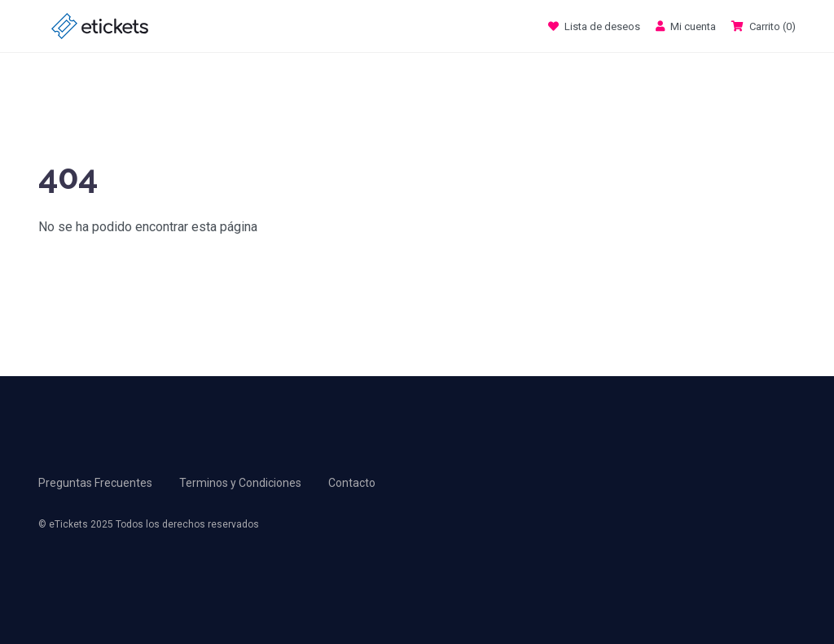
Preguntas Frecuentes (95, 483)
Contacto (352, 483)
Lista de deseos (595, 26)
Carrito (764, 26)
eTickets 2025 (81, 524)
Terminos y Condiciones (240, 483)
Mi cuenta (687, 26)
